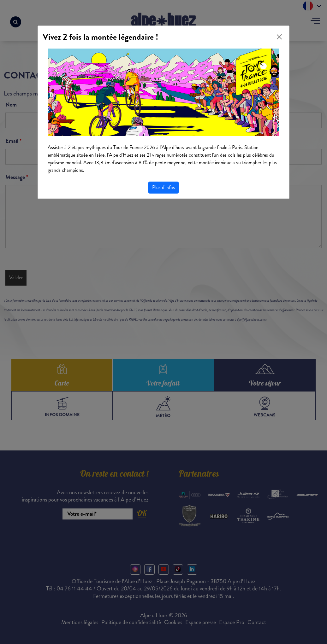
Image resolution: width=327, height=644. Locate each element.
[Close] (279, 37)
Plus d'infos (163, 187)
